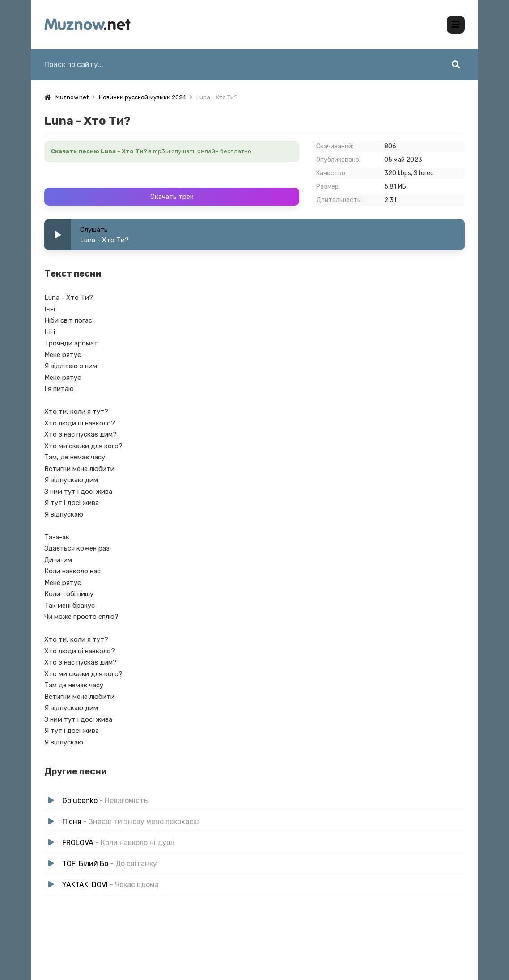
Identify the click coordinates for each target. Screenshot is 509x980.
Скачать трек (172, 197)
